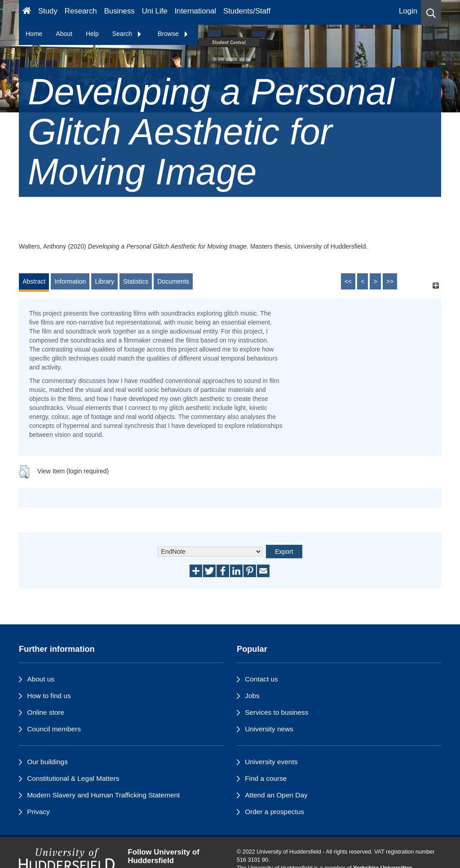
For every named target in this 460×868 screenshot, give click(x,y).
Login (408, 11)
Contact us (261, 679)
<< (348, 281)
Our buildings (47, 762)
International (195, 11)
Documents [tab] (173, 281)
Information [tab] (70, 281)
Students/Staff (247, 11)
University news (269, 729)
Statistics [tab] (136, 281)
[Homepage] (27, 12)
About (64, 34)
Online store (46, 712)
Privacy (38, 812)
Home (34, 34)
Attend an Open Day (276, 795)
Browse (173, 34)
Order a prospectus (274, 812)
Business (119, 11)
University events (271, 762)
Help (92, 34)
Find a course (266, 778)
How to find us (49, 696)
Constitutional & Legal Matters (73, 778)
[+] (436, 286)
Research (81, 11)
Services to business (276, 712)
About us (41, 679)
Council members (54, 729)
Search (127, 34)
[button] (431, 12)
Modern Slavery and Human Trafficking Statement (103, 795)
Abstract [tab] (34, 281)
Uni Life (155, 11)
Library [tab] (104, 281)
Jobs (252, 696)
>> (390, 281)
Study (48, 11)
